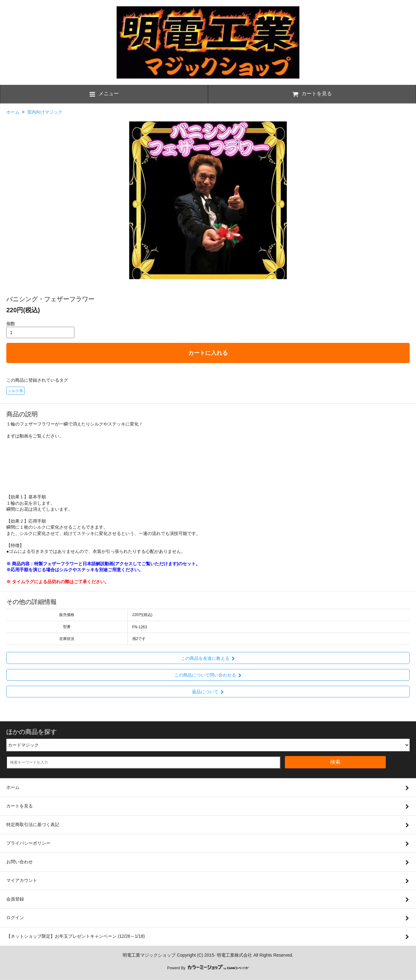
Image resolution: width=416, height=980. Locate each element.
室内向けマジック (45, 112)
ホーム (13, 112)
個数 (11, 324)
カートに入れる (208, 353)
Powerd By (208, 968)
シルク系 (15, 391)
